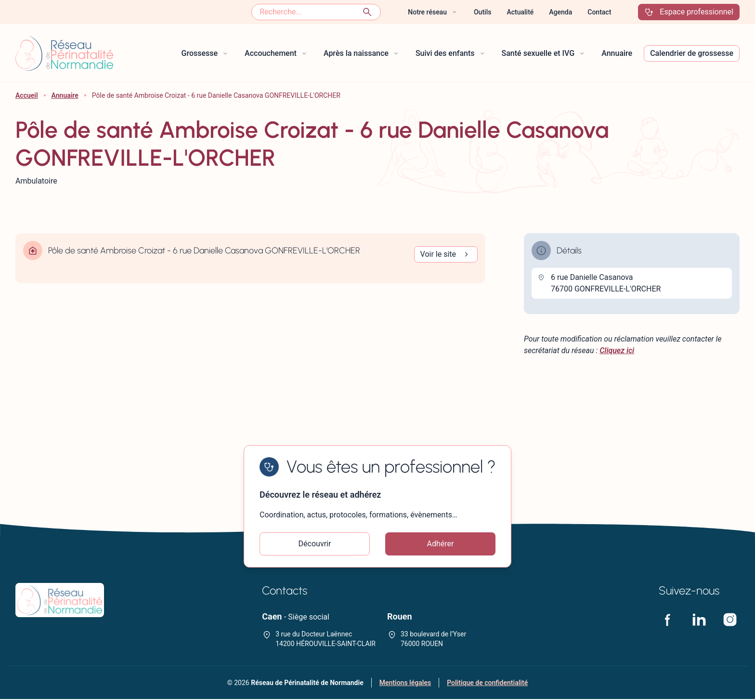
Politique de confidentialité (487, 684)
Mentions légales (405, 684)
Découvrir (315, 544)
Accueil (27, 95)
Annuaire (65, 95)
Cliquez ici (617, 350)
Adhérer (441, 544)
